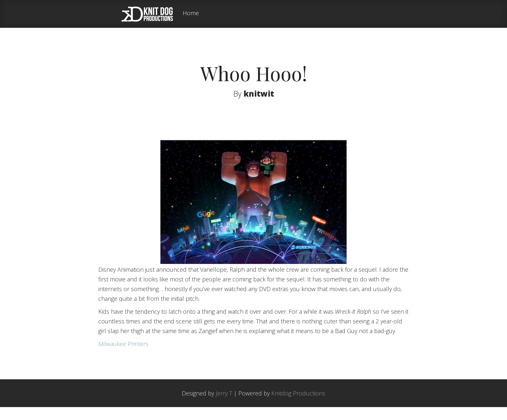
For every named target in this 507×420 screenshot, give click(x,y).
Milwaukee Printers (123, 357)
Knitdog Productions (298, 406)
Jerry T (224, 406)
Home (191, 13)
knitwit (259, 94)
